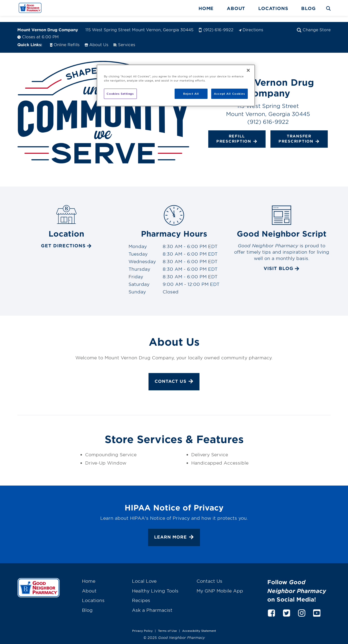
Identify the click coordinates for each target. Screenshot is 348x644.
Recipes (141, 594)
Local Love (144, 575)
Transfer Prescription (299, 133)
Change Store (314, 23)
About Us (96, 38)
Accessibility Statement (199, 624)
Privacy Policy (142, 624)
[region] (176, 85)
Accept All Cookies (229, 93)
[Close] (248, 70)
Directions (251, 23)
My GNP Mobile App (220, 585)
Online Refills (65, 38)
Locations (273, 8)
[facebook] (271, 606)
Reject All (191, 93)
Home (206, 8)
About (236, 8)
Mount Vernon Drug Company (48, 23)
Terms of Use (167, 624)
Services (124, 38)
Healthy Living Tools (155, 585)
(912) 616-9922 (216, 23)
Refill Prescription (237, 133)
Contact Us (174, 376)
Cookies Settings (120, 93)
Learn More (174, 531)
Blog (308, 8)
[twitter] (287, 606)
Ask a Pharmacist (152, 604)
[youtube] (317, 606)
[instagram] (302, 606)
